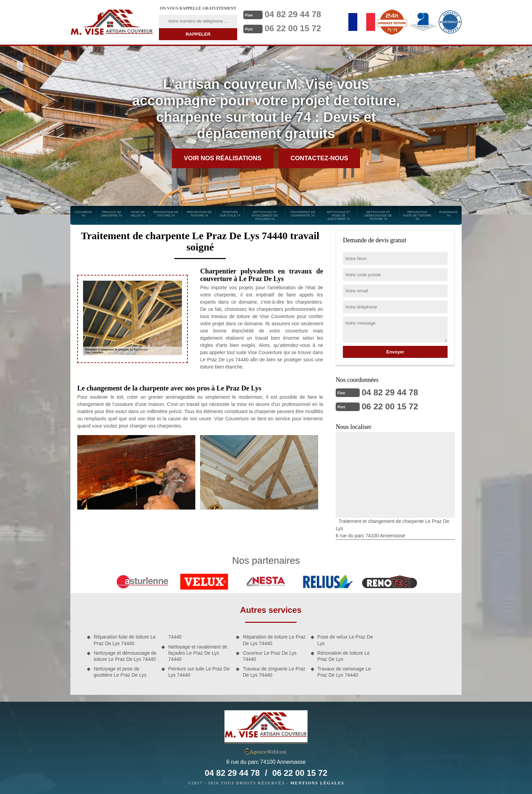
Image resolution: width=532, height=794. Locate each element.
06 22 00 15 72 (294, 28)
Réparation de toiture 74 (199, 214)
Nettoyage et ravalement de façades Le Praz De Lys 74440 (198, 652)
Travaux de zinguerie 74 (112, 214)
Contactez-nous (320, 158)
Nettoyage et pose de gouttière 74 (339, 215)
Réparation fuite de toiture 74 (417, 215)
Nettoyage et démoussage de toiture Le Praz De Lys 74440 (125, 655)
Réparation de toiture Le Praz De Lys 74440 (274, 639)
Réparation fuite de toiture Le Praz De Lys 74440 (125, 639)
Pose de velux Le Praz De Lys (345, 639)
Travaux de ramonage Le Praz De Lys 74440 (344, 671)
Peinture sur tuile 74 (230, 214)
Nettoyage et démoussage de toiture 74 (378, 215)
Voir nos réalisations (223, 158)
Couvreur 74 (83, 214)
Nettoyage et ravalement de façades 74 (265, 215)
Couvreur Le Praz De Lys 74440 (270, 655)
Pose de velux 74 (138, 214)
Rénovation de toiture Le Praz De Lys (344, 655)
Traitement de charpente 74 (303, 214)
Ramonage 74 (449, 214)
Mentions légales (317, 782)
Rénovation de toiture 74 (166, 214)
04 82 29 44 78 (294, 14)
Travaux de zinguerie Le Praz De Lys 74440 (274, 671)
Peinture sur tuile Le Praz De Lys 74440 (199, 671)
